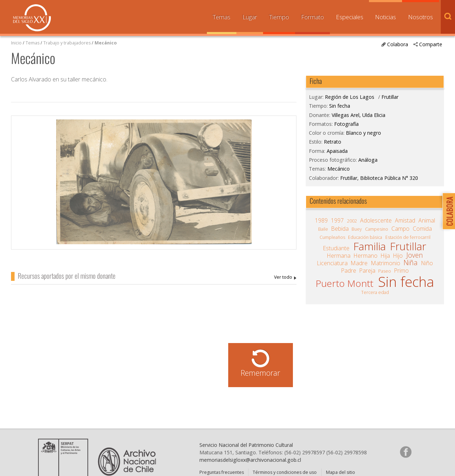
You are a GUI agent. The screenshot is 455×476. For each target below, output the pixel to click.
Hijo (398, 256)
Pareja (367, 271)
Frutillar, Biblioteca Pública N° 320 (379, 178)
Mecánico (106, 43)
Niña (411, 263)
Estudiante (336, 248)
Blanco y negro (363, 133)
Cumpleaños (332, 237)
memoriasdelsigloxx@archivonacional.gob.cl (250, 466)
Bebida (340, 229)
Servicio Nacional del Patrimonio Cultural (246, 451)
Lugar (250, 17)
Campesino (377, 229)
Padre (349, 271)
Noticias (386, 17)
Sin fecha (340, 106)
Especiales (350, 17)
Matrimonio (386, 263)
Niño (427, 263)
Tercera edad (375, 292)
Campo (400, 229)
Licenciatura (332, 263)
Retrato (333, 142)
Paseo (385, 271)
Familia (370, 246)
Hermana (339, 256)
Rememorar (260, 373)
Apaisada (337, 151)
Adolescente (376, 220)
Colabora (398, 44)
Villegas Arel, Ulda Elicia (285, 277)
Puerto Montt (344, 283)
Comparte (431, 44)
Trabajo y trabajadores (67, 43)
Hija (385, 256)
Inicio (16, 43)
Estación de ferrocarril (408, 237)
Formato (312, 17)
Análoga (368, 160)
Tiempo (279, 17)
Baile (323, 229)
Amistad (405, 220)
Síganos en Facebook (406, 458)
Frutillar (390, 97)
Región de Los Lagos (350, 97)
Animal (427, 220)
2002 (352, 221)
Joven (415, 255)
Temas (221, 17)
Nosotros (421, 17)
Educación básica (365, 237)
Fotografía (346, 124)
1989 (321, 220)
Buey (357, 229)
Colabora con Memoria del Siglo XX (447, 211)
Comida (422, 229)
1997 (337, 220)
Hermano (366, 256)
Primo (402, 271)
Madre (359, 263)
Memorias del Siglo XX (32, 18)
